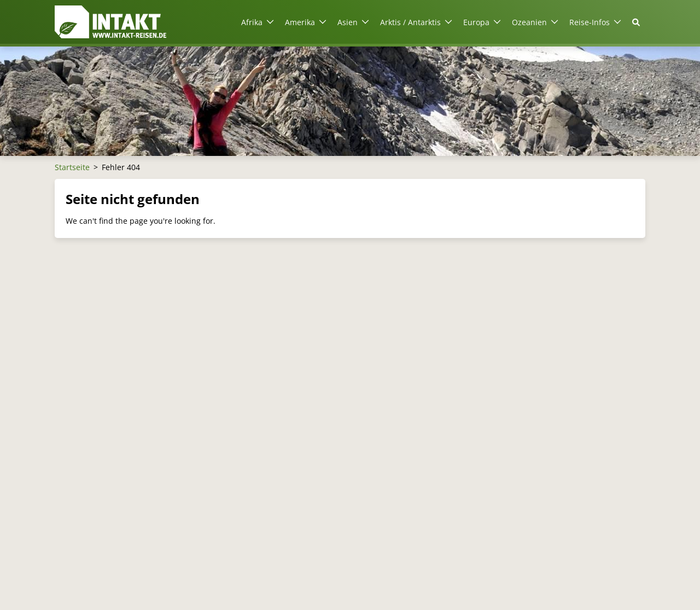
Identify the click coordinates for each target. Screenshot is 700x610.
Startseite (72, 167)
